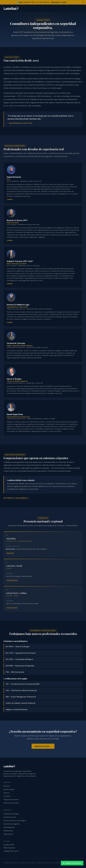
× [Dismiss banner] (83, 2)
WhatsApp (55, 2)
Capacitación (8, 834)
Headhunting (8, 831)
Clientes (6, 793)
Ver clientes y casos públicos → (17, 498)
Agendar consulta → (43, 746)
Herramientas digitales (12, 824)
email (64, 2)
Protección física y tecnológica (15, 821)
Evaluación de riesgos (11, 814)
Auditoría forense (10, 817)
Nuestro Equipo (9, 789)
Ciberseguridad (9, 827)
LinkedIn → (10, 199)
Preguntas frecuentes (11, 800)
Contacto (7, 796)
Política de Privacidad (11, 803)
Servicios (7, 786)
